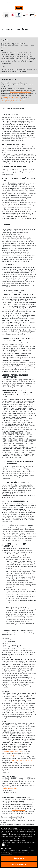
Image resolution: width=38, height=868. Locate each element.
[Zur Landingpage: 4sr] (32, 15)
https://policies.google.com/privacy (11, 101)
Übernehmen (19, 858)
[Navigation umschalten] (32, 3)
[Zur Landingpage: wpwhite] (25, 15)
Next (35, 16)
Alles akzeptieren (19, 864)
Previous (3, 16)
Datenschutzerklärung (27, 836)
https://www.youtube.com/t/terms (20, 92)
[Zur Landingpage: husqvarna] (19, 15)
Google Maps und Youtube (12, 845)
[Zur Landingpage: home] (6, 15)
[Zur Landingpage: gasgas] (13, 15)
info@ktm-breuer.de (19, 810)
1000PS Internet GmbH (9, 789)
